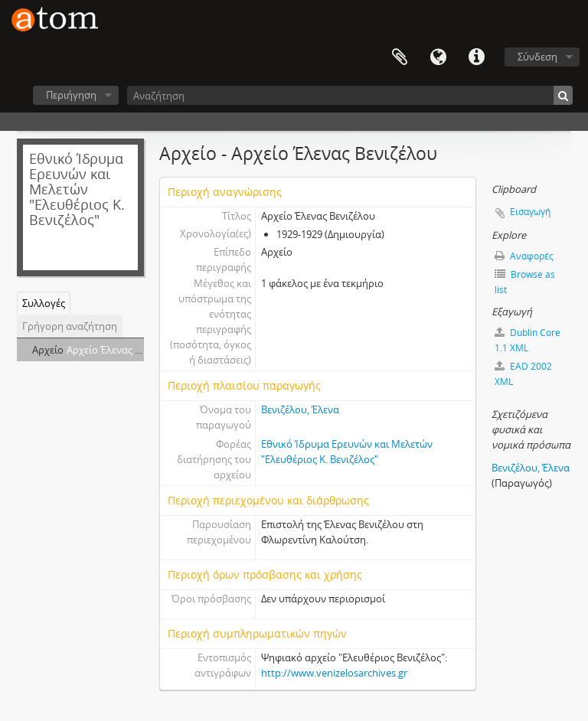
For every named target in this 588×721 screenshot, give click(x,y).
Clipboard (400, 57)
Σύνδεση (537, 57)
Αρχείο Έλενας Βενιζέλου (124, 350)
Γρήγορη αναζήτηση (70, 326)
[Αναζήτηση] (350, 95)
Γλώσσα (438, 57)
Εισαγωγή (530, 212)
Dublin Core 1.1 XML (528, 340)
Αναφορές (524, 256)
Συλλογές (44, 303)
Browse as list (525, 282)
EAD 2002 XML (523, 374)
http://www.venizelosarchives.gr (334, 673)
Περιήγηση (71, 95)
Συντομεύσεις (476, 57)
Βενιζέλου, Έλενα (300, 409)
